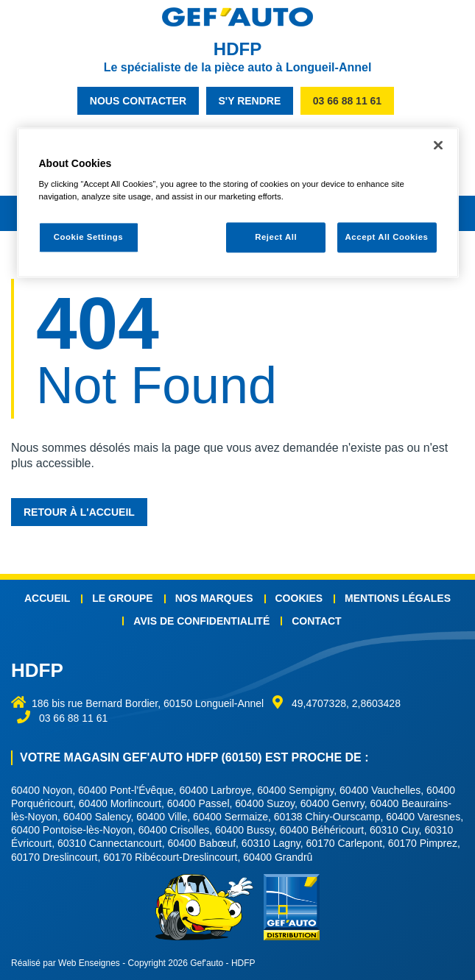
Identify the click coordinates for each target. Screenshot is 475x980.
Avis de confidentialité (201, 621)
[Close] (438, 145)
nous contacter (138, 101)
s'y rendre (250, 101)
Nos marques (214, 598)
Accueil (47, 598)
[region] (238, 203)
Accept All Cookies (387, 237)
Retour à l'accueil (79, 512)
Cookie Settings (89, 237)
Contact (316, 621)
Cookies (299, 598)
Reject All (276, 237)
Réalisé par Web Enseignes (66, 963)
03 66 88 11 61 (347, 101)
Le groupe (122, 598)
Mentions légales (398, 598)
